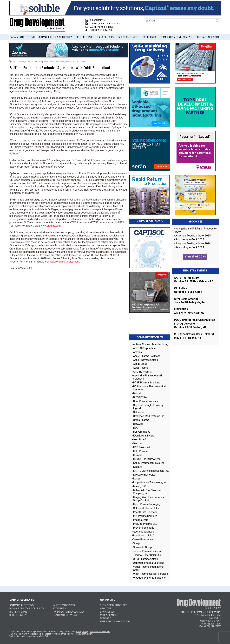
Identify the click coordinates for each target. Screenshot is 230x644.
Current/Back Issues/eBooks (103, 24)
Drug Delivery (105, 37)
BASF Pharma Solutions (147, 383)
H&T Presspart (142, 447)
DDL (136, 428)
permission (87, 634)
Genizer (138, 443)
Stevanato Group (142, 547)
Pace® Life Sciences (145, 512)
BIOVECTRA (140, 397)
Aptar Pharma (141, 368)
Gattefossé (140, 440)
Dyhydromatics (142, 432)
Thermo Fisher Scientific (147, 555)
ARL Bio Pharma (142, 372)
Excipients (149, 37)
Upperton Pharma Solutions (149, 563)
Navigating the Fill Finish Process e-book (196, 230)
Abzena (137, 352)
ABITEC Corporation (144, 348)
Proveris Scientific (144, 528)
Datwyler (138, 424)
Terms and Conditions (100, 632)
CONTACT (106, 618)
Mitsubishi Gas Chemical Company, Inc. (147, 492)
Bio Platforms (84, 37)
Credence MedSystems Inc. (149, 416)
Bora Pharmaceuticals (145, 401)
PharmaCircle (141, 520)
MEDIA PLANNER (109, 615)
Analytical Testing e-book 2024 (193, 243)
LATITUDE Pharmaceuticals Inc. (151, 471)
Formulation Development (176, 37)
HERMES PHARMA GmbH (148, 459)
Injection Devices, (57, 62)
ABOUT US (106, 609)
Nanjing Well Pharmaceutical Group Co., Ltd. (149, 499)
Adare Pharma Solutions (147, 356)
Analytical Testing (23, 37)
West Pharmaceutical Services (151, 574)
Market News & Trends (99, 27)
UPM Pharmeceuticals (146, 559)
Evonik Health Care (144, 436)
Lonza (137, 479)
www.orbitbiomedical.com (65, 262)
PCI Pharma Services (145, 516)
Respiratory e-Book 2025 (190, 239)
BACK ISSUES (107, 612)
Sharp (136, 543)
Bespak (137, 393)
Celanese (138, 412)
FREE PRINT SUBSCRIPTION (115, 622)
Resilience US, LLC (144, 536)
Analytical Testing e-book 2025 (193, 236)
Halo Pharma (140, 451)
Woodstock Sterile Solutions (149, 578)
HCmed (137, 455)
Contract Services (207, 37)
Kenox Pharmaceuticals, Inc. (149, 463)
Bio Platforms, (19, 62)
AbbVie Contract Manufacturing (151, 344)
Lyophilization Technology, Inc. (150, 482)
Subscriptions (95, 20)
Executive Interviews (99, 30)
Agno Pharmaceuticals (146, 360)
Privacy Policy (82, 632)
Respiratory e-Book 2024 (190, 247)
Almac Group (140, 364)
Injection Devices (128, 37)
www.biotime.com (51, 226)
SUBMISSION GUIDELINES (114, 605)
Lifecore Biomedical (145, 475)
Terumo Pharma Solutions (148, 551)
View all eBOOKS (195, 257)
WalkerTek (44, 636)
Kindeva (138, 467)
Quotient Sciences (144, 532)
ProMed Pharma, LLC (145, 524)
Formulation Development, (37, 62)
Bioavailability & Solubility (55, 37)
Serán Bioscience (143, 539)
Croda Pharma (141, 420)
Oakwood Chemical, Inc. (147, 508)
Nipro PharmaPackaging (147, 504)
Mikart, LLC (139, 486)
